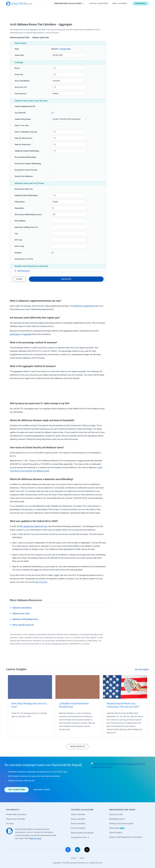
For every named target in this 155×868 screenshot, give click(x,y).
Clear (19, 279)
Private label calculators (16, 814)
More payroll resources (23, 625)
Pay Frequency (21, 94)
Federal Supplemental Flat (25, 106)
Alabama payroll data (41, 37)
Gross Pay (19, 75)
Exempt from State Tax (24, 189)
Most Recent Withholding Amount (28, 215)
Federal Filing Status (23, 119)
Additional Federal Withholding (27, 151)
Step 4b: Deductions (23, 145)
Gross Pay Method (22, 81)
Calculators (69, 4)
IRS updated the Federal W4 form (34, 526)
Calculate (66, 279)
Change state (65, 49)
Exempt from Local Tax (24, 259)
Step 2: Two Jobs (22, 125)
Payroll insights (116, 833)
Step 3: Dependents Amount (26, 132)
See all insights (142, 669)
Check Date (19, 55)
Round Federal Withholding (25, 157)
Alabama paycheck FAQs (20, 37)
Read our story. (35, 838)
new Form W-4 (41, 582)
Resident (18, 253)
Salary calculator (78, 814)
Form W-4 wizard (78, 828)
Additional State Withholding (26, 195)
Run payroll (141, 3)
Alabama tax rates (21, 613)
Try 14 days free (17, 790)
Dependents (19, 208)
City (16, 234)
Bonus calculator (78, 824)
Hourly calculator (78, 819)
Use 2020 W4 (20, 113)
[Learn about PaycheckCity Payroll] (121, 779)
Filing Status (20, 202)
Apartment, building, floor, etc (26, 227)
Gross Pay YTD (21, 87)
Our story (10, 824)
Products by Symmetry (16, 819)
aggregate (27, 334)
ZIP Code (18, 240)
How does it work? (42, 790)
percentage (14, 334)
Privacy (74, 858)
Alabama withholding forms (25, 619)
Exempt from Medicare (24, 176)
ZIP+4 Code (19, 246)
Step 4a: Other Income (24, 138)
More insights (77, 747)
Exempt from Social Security (26, 170)
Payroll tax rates (116, 814)
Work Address (20, 221)
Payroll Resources (99, 3)
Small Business (120, 3)
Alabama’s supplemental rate (86, 306)
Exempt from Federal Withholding (28, 164)
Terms (82, 858)
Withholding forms (117, 819)
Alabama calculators (22, 608)
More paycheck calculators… (83, 833)
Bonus (17, 68)
